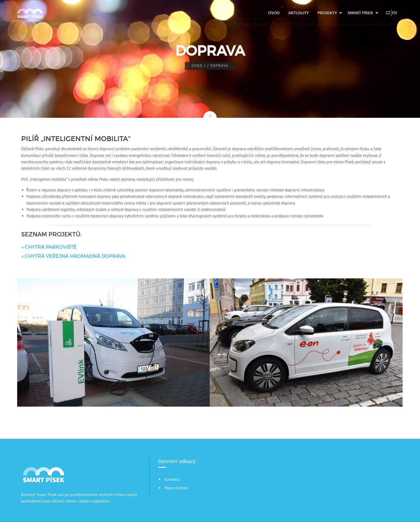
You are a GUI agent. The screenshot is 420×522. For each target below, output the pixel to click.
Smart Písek (360, 13)
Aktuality (299, 13)
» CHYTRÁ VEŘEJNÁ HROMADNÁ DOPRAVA (73, 256)
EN (395, 13)
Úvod (274, 13)
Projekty (327, 13)
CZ (388, 13)
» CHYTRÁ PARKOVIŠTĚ (49, 247)
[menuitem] (274, 13)
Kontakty (172, 479)
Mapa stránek (176, 488)
